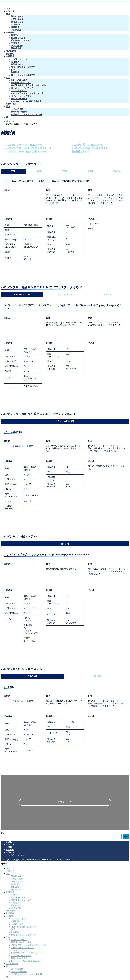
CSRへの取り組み (19, 80)
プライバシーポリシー (16, 855)
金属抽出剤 (16, 25)
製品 (8, 874)
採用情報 (10, 850)
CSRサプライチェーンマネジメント (27, 93)
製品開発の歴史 (18, 38)
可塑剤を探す (17, 19)
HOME (9, 842)
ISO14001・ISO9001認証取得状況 (26, 101)
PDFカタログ (65, 802)
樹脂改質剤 (16, 27)
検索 (3, 833)
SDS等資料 (11, 911)
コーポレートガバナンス (22, 88)
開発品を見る (17, 22)
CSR (8, 937)
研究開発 (10, 892)
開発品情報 (16, 48)
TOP (8, 868)
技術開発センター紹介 (21, 40)
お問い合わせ (12, 852)
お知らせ (10, 844)
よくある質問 (17, 109)
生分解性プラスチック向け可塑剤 (26, 115)
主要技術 (15, 43)
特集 (8, 966)
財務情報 (15, 72)
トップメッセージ (19, 59)
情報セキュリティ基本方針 (23, 75)
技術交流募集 (17, 46)
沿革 (13, 70)
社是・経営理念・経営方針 (23, 67)
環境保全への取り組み (21, 83)
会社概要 (15, 62)
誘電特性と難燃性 (19, 112)
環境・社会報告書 (19, 99)
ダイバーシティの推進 (21, 96)
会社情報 (10, 847)
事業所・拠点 (17, 64)
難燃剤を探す (17, 17)
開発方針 (15, 35)
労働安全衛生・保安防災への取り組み (28, 85)
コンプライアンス (19, 91)
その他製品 (16, 30)
